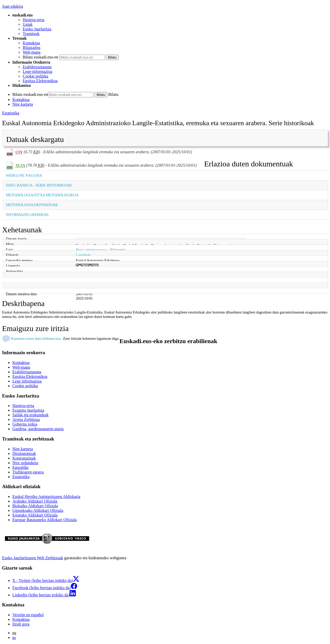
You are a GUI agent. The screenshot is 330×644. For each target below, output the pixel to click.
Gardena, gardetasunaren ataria (38, 429)
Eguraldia (20, 467)
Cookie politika (35, 76)
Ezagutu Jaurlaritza (28, 410)
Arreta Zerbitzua (26, 420)
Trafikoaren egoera (28, 472)
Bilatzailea (31, 48)
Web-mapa (32, 52)
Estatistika (11, 113)
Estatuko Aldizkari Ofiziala (35, 515)
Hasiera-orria (34, 20)
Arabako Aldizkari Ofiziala (35, 501)
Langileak (83, 255)
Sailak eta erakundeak (30, 415)
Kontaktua (31, 43)
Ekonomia (118, 250)
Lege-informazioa (38, 71)
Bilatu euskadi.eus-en (40, 57)
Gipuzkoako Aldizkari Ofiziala (38, 510)
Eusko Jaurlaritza (37, 29)
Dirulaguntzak (24, 454)
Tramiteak (31, 34)
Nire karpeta (23, 104)
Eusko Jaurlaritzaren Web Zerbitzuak (33, 558)
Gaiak (28, 24)
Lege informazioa (27, 381)
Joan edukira (13, 6)
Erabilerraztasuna (37, 67)
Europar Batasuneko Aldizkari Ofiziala (44, 520)
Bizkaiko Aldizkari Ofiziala (35, 506)
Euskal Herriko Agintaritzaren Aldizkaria (46, 497)
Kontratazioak (24, 458)
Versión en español (28, 615)
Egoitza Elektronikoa (40, 81)
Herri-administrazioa (91, 250)
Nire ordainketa (25, 463)
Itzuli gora (21, 624)
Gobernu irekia (25, 424)
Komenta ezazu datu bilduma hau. (36, 338)
